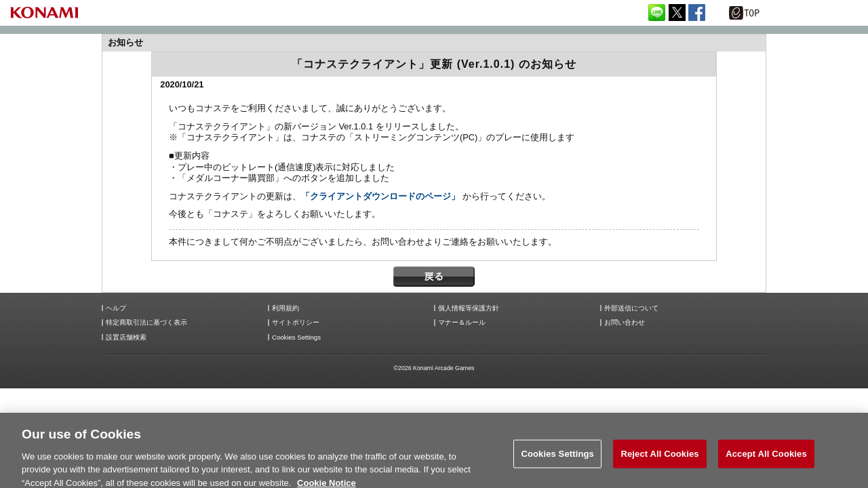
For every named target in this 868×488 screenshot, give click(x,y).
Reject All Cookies (659, 461)
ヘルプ (116, 308)
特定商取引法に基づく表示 (146, 323)
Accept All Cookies (766, 461)
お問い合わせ (625, 323)
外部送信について (631, 308)
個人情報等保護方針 (469, 308)
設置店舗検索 (126, 338)
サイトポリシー (296, 323)
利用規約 (285, 308)
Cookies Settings (296, 338)
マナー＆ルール (462, 323)
